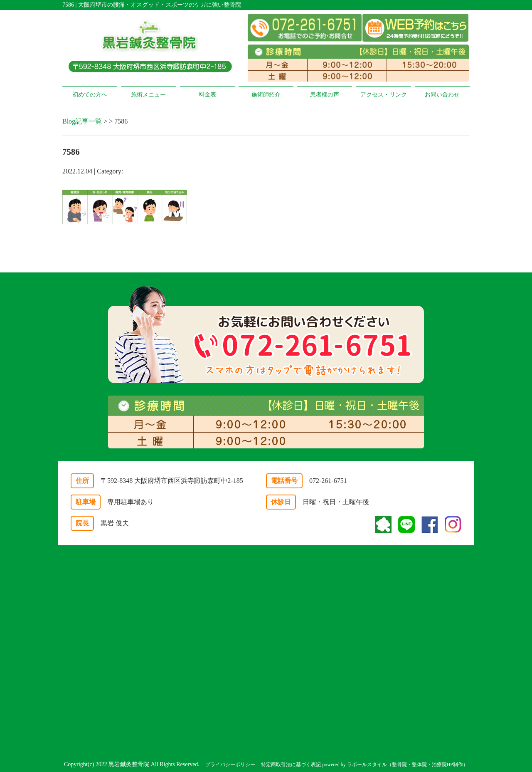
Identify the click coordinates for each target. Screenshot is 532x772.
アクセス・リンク (384, 95)
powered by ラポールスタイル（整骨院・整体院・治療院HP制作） (395, 765)
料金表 (207, 95)
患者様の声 (325, 95)
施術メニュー (148, 95)
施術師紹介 (266, 95)
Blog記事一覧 (82, 121)
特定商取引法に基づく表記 (291, 765)
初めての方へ (90, 95)
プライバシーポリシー (230, 765)
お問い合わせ (442, 95)
